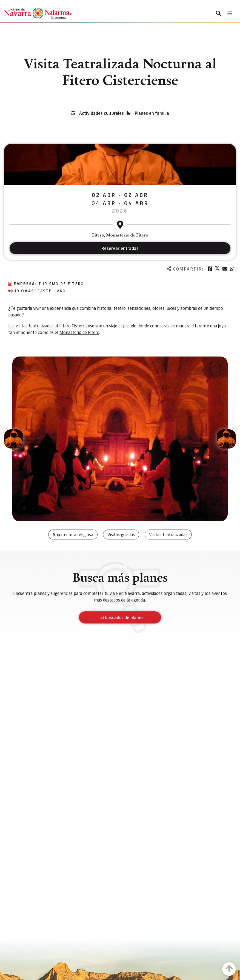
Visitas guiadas (121, 534)
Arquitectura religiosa (73, 534)
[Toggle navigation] (230, 13)
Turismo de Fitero (61, 283)
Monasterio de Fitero (79, 332)
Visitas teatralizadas (168, 534)
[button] (14, 439)
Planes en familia (152, 113)
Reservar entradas (120, 248)
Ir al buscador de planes (120, 617)
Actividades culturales (102, 113)
